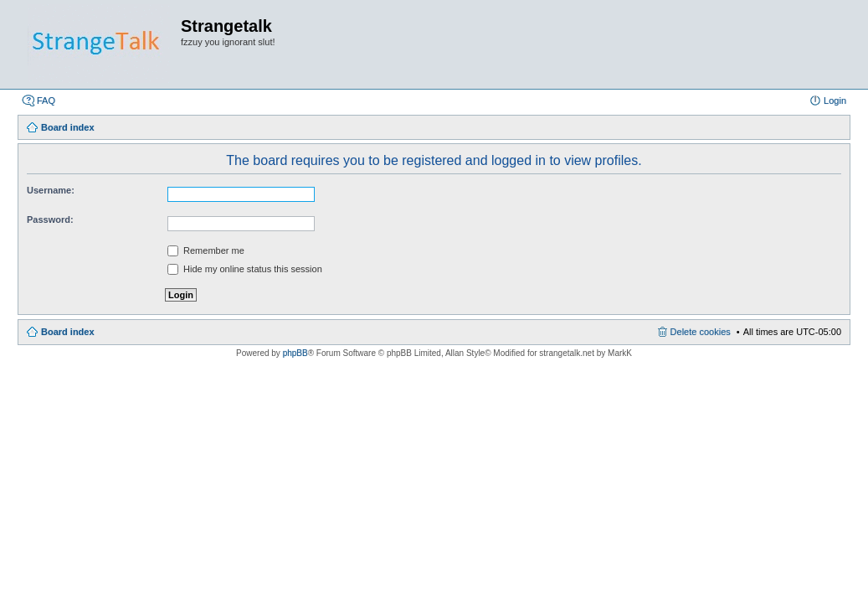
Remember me (206, 250)
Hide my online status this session (245, 269)
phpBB (295, 353)
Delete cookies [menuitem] (701, 332)
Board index (68, 332)
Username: (51, 190)
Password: (50, 219)
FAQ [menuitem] (46, 101)
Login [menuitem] (835, 101)
